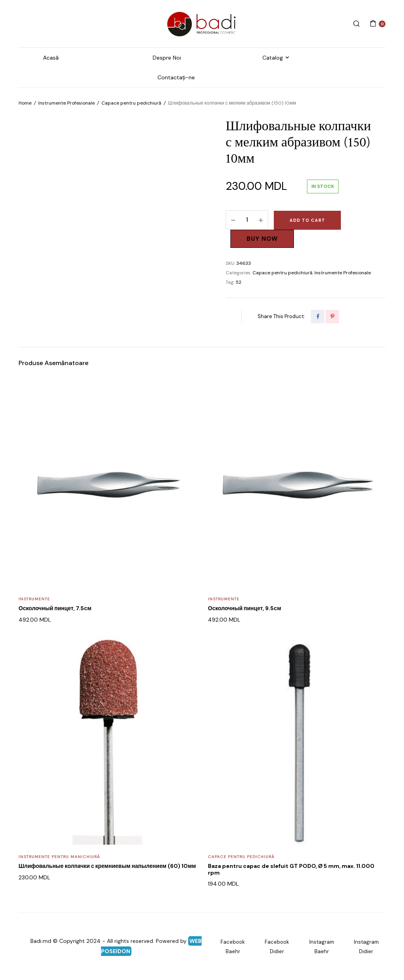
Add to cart (307, 220)
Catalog (273, 58)
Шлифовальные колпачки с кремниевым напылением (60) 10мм (107, 866)
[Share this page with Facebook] (318, 317)
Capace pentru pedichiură (131, 103)
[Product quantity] (247, 220)
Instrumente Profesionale (66, 103)
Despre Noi (167, 58)
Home (25, 103)
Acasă (51, 58)
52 (238, 282)
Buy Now (262, 239)
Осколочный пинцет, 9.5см (245, 608)
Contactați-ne (176, 77)
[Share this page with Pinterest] (332, 317)
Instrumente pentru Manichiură (59, 857)
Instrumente (34, 599)
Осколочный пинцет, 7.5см (55, 608)
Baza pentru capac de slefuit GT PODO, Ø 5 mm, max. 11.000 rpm (291, 869)
